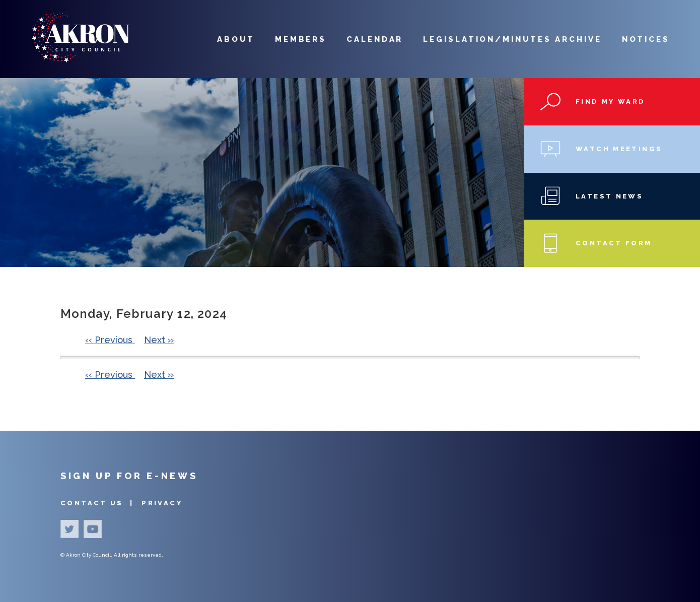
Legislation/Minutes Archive (512, 39)
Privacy (162, 503)
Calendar (375, 39)
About (236, 39)
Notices (646, 39)
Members (301, 39)
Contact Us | (98, 503)
